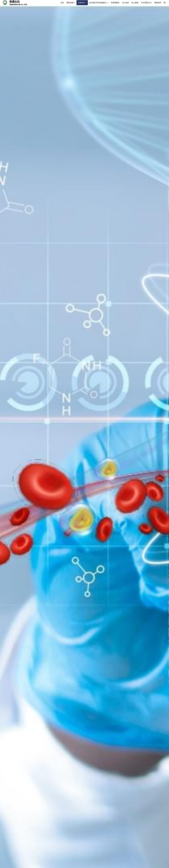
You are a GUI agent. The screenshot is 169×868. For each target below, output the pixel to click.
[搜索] (165, 3)
